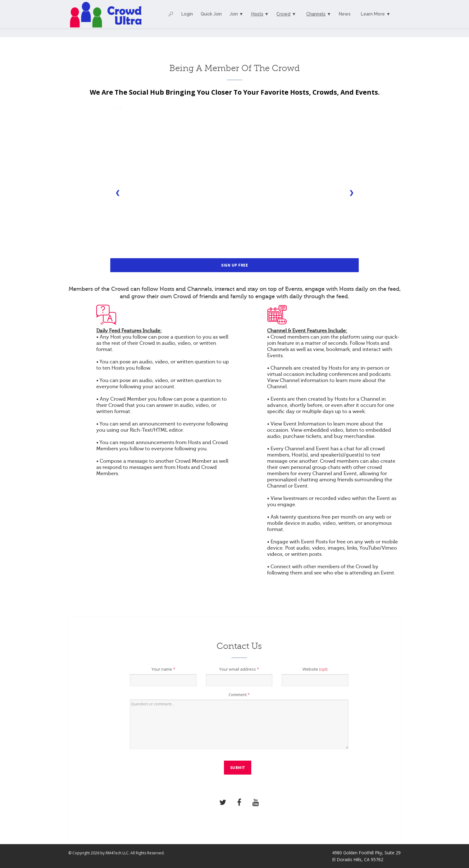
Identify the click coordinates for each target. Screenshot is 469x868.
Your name (163, 669)
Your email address (239, 669)
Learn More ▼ (376, 14)
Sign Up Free (234, 265)
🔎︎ (171, 14)
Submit (238, 768)
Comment (239, 695)
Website (315, 669)
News (345, 14)
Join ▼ (237, 14)
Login (187, 14)
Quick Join (211, 14)
